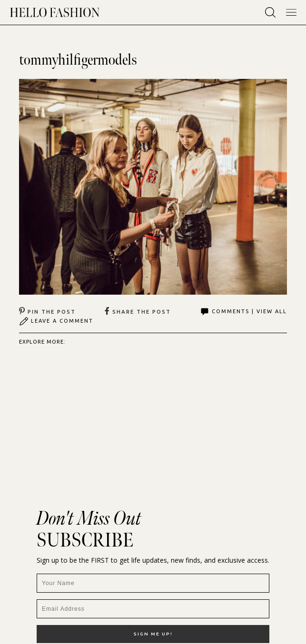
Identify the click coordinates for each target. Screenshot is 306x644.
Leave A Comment (56, 321)
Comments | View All (243, 312)
